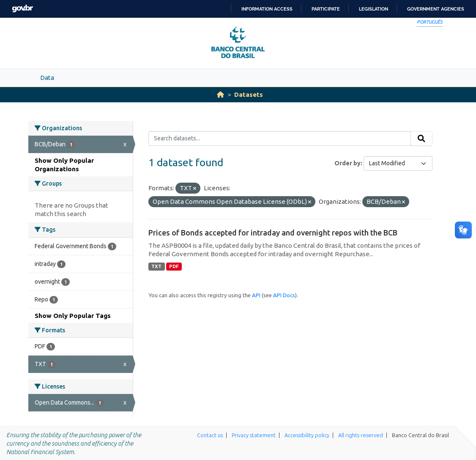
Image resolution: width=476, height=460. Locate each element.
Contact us (210, 435)
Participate (326, 9)
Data (47, 78)
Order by (347, 163)
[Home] (220, 94)
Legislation (373, 9)
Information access (267, 9)
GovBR (22, 9)
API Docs (284, 295)
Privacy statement (254, 435)
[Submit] (421, 139)
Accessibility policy (307, 435)
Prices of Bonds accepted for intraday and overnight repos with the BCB (273, 233)
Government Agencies (436, 9)
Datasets (249, 94)
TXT (156, 266)
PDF (174, 266)
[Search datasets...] (280, 139)
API (256, 295)
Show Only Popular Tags (73, 316)
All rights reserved (361, 435)
